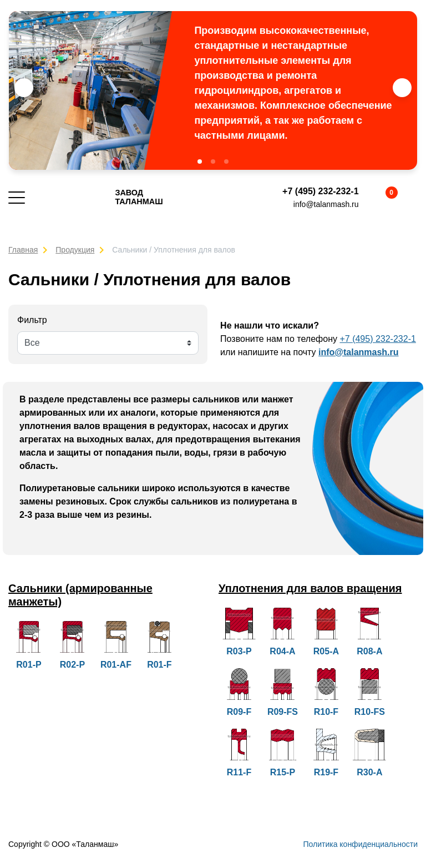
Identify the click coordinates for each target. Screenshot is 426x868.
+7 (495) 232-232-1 (320, 191)
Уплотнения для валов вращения (310, 588)
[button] (200, 162)
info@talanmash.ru (326, 204)
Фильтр (32, 320)
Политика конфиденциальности (360, 844)
